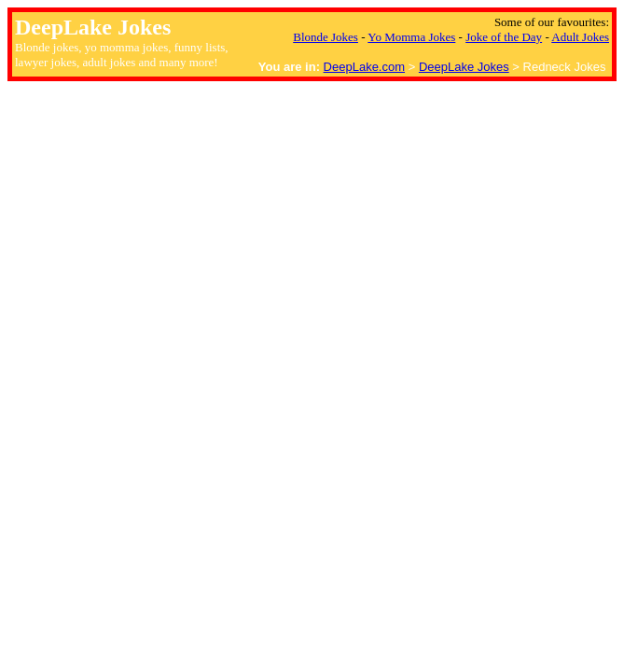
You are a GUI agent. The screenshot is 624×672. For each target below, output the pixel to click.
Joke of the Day (504, 37)
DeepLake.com (364, 67)
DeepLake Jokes (464, 67)
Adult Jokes (580, 37)
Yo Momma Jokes (411, 37)
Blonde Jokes (326, 37)
